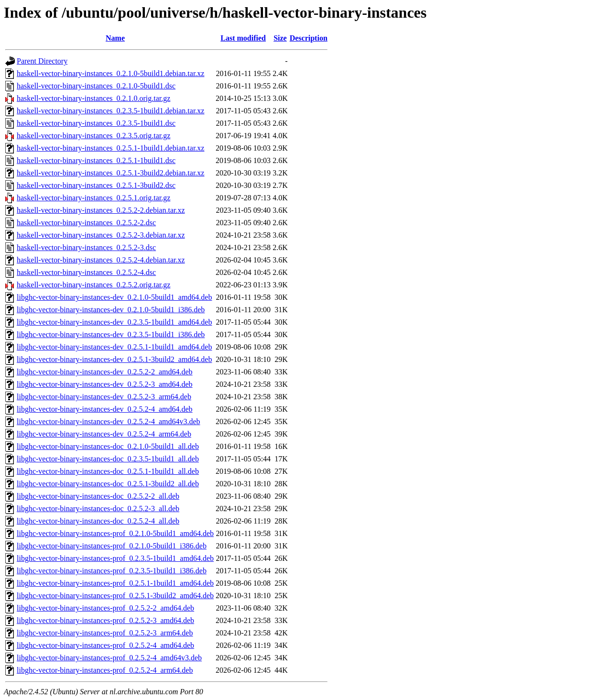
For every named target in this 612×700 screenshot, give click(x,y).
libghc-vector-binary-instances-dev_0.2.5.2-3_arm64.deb (104, 397)
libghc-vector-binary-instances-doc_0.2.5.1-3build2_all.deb (108, 484)
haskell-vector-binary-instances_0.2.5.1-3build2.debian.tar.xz (110, 173)
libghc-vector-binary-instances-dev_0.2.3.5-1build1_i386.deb (111, 334)
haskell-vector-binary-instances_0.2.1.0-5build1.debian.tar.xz (110, 73)
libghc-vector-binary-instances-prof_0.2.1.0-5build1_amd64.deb (115, 533)
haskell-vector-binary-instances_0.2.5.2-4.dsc (86, 272)
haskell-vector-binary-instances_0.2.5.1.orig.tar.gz (93, 198)
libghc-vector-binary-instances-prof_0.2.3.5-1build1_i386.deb (112, 571)
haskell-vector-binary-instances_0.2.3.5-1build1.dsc (96, 123)
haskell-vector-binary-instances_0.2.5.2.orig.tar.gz (93, 285)
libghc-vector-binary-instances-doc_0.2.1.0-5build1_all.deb (108, 446)
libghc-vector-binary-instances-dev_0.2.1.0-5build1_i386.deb (111, 310)
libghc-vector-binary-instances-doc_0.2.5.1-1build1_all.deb (108, 471)
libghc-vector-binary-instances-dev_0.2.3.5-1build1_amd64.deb (114, 322)
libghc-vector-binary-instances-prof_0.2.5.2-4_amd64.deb (105, 645)
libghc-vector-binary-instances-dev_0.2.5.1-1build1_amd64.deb (114, 347)
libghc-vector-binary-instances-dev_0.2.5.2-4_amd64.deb (105, 409)
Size (280, 38)
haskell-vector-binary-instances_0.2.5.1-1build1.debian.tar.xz (110, 148)
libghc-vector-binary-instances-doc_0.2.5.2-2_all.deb (98, 496)
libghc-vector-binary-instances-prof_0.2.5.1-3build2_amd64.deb (115, 596)
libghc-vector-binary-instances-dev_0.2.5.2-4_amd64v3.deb (109, 421)
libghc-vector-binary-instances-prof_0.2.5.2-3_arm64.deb (105, 633)
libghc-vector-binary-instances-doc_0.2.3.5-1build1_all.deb (108, 459)
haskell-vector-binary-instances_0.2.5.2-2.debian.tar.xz (101, 210)
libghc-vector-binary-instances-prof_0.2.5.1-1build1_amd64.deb (115, 583)
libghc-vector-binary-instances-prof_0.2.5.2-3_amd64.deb (105, 620)
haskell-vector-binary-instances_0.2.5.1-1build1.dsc (96, 160)
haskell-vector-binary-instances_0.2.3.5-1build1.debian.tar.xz (110, 111)
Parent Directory (42, 61)
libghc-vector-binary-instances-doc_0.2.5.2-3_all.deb (98, 509)
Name (115, 38)
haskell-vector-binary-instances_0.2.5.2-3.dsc (86, 247)
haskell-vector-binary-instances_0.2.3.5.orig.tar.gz (93, 136)
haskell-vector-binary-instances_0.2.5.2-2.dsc (86, 223)
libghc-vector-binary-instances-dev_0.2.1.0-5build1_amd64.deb (114, 297)
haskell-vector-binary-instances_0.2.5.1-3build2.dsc (96, 185)
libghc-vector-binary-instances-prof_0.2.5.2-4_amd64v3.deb (109, 658)
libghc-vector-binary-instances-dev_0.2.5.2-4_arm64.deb (104, 434)
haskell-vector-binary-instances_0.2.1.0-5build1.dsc (96, 86)
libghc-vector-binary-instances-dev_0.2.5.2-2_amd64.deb (105, 372)
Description (309, 38)
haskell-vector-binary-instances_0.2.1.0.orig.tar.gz (93, 98)
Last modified (243, 38)
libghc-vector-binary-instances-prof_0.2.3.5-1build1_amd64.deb (115, 558)
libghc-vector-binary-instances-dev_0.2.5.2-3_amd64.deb (105, 384)
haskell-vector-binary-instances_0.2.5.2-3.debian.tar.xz (101, 235)
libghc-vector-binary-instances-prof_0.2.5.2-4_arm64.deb (105, 670)
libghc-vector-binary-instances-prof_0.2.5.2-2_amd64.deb (105, 608)
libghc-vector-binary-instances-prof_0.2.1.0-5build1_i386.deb (112, 546)
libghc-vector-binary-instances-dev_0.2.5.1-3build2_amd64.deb (114, 359)
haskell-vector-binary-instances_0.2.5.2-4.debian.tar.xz (101, 260)
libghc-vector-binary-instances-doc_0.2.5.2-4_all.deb (98, 521)
